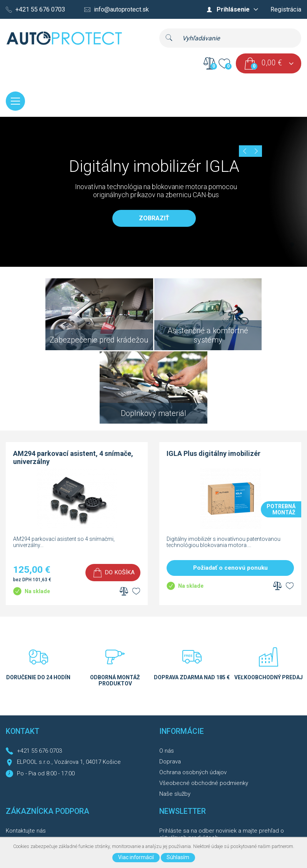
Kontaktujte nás (26, 753)
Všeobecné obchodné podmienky (204, 706)
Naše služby (175, 717)
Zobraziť (154, 219)
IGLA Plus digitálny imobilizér (214, 376)
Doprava (170, 684)
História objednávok (31, 775)
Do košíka (120, 495)
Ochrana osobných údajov (193, 695)
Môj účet (17, 764)
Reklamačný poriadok (33, 786)
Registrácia (286, 9)
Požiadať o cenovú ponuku (230, 491)
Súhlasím (178, 857)
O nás (167, 673)
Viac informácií (136, 857)
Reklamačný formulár (33, 796)
